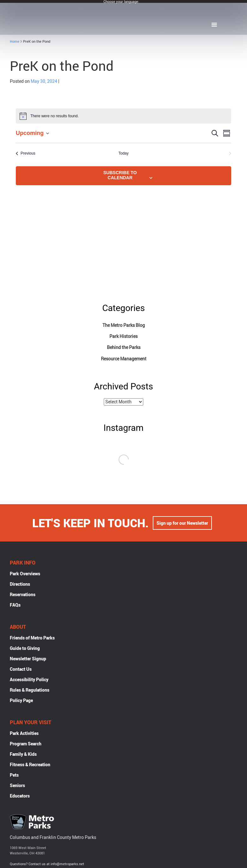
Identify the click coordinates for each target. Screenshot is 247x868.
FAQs (15, 605)
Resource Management (124, 359)
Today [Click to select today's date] (123, 153)
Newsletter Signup (28, 659)
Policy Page (21, 701)
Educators (20, 796)
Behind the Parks (124, 347)
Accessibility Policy (29, 680)
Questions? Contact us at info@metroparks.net (47, 864)
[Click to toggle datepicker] (32, 133)
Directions (20, 585)
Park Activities (24, 734)
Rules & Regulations (30, 691)
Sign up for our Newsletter (182, 524)
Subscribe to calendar (120, 175)
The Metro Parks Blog (124, 325)
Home (15, 41)
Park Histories (123, 336)
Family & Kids (23, 755)
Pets (14, 776)
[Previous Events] (26, 153)
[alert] (123, 116)
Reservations (23, 595)
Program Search (26, 744)
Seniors (17, 786)
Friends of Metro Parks (32, 638)
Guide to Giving (25, 649)
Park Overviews (25, 574)
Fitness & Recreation (30, 765)
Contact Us (21, 670)
